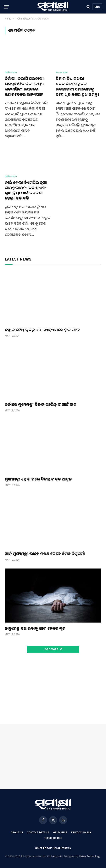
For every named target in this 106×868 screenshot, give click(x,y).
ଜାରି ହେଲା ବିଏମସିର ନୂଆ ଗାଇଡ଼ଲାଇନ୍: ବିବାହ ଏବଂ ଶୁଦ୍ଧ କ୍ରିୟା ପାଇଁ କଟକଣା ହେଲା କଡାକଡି (26, 190)
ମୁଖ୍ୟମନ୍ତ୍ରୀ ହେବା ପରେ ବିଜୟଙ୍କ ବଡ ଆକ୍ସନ (38, 479)
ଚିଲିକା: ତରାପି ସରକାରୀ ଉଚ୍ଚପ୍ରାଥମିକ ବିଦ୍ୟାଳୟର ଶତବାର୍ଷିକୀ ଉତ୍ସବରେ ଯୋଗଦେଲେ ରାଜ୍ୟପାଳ (25, 86)
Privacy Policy (81, 832)
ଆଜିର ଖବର (11, 72)
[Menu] (6, 7)
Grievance (60, 832)
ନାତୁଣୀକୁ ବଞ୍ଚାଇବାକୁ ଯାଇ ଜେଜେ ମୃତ (35, 628)
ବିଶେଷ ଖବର (62, 72)
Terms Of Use (53, 838)
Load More (53, 649)
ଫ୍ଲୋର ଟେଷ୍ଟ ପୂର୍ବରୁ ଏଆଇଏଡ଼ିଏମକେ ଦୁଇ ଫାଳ (42, 330)
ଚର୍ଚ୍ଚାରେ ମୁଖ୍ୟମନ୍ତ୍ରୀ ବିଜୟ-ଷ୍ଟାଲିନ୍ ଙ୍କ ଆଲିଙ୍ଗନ (41, 404)
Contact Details (38, 832)
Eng (97, 7)
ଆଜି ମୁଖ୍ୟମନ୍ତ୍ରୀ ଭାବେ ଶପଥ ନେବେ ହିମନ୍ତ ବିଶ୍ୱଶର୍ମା (45, 554)
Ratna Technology (90, 856)
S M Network (54, 856)
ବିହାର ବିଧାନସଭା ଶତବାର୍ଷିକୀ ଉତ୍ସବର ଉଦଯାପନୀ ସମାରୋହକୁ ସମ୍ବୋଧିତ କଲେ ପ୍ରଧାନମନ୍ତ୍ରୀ (77, 86)
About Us (17, 832)
